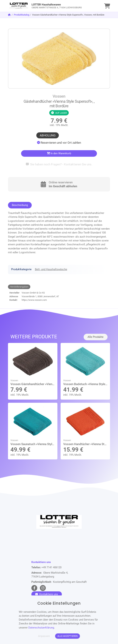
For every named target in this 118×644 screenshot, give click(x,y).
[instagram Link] (43, 588)
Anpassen (44, 636)
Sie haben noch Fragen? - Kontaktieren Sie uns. (59, 164)
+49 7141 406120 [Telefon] (51, 567)
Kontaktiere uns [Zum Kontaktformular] (47, 594)
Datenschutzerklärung (41, 628)
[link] (46, 6)
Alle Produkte (95, 337)
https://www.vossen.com (34, 300)
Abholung (48, 135)
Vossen (59, 96)
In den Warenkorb (59, 153)
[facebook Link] (34, 588)
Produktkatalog (22, 15)
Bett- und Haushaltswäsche (51, 269)
